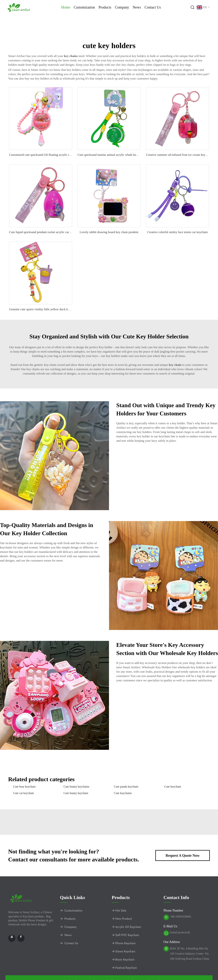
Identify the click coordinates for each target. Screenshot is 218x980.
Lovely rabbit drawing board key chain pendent (109, 232)
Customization (84, 7)
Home (66, 7)
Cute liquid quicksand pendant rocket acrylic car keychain (45, 232)
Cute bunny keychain (76, 793)
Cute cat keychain (24, 793)
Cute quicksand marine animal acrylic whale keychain (111, 155)
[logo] (19, 7)
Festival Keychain (124, 968)
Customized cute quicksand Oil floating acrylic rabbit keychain (48, 155)
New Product (122, 919)
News (137, 7)
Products (105, 7)
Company (122, 7)
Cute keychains (123, 793)
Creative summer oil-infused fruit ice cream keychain (179, 155)
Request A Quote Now (182, 855)
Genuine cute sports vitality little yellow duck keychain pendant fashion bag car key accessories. (69, 309)
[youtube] (12, 938)
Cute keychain (173, 787)
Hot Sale (119, 911)
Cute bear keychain (24, 787)
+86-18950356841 (181, 917)
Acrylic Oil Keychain (126, 927)
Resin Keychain (123, 960)
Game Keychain (123, 951)
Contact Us (153, 7)
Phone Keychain (124, 943)
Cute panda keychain (126, 787)
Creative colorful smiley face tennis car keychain (177, 232)
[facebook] (21, 938)
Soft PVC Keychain (125, 935)
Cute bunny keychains (76, 787)
